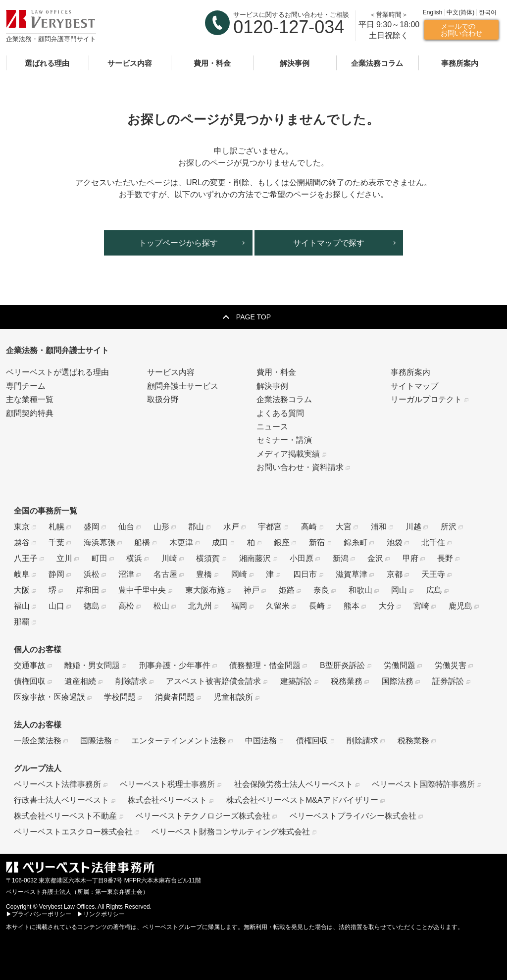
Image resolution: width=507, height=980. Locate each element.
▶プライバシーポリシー (39, 914)
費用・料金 (212, 63)
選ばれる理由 (47, 63)
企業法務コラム (377, 63)
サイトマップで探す (329, 243)
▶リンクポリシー (101, 914)
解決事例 (295, 63)
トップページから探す (178, 243)
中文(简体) (460, 12)
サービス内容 (130, 63)
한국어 (488, 12)
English (432, 12)
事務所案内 (460, 63)
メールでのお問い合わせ (461, 29)
